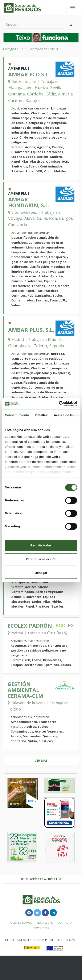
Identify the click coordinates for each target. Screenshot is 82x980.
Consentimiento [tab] (17, 415)
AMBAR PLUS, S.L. (31, 330)
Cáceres (16, 100)
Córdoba (35, 94)
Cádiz (51, 94)
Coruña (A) (57, 633)
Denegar (41, 573)
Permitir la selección (41, 559)
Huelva (41, 87)
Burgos (66, 218)
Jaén (28, 87)
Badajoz (33, 100)
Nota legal (45, 923)
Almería (65, 94)
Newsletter (41, 928)
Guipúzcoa (47, 218)
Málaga (15, 87)
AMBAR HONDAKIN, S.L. (29, 202)
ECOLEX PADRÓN (30, 626)
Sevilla (56, 87)
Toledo (40, 346)
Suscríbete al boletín (41, 879)
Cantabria (18, 225)
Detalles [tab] (41, 415)
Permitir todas (41, 545)
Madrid (55, 339)
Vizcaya (15, 218)
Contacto (65, 923)
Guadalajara (20, 346)
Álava (30, 218)
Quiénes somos (21, 923)
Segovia (57, 346)
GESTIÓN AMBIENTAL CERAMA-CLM (25, 690)
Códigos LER (13, 49)
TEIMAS (70, 940)
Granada (17, 94)
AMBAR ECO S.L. (29, 74)
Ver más (41, 760)
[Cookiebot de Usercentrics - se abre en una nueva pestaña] (59, 404)
